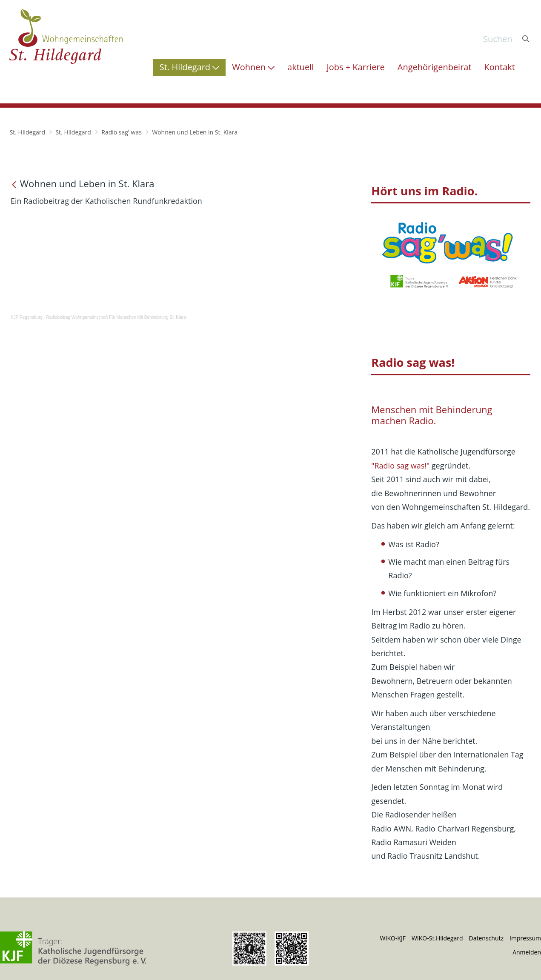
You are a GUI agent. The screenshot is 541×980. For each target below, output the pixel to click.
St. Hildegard (27, 132)
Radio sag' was (122, 132)
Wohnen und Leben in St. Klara (195, 132)
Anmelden (527, 952)
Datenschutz (486, 938)
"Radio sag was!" (400, 466)
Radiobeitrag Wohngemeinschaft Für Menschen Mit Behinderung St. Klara (116, 317)
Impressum (525, 938)
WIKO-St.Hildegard (437, 938)
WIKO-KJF (393, 938)
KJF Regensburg (27, 317)
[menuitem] (189, 67)
